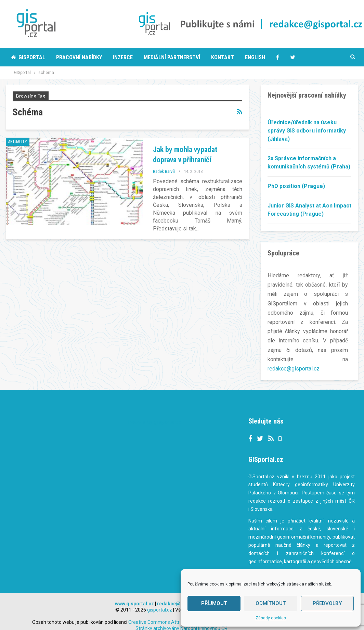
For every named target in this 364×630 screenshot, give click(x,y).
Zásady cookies (271, 618)
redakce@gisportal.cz (294, 369)
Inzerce (123, 57)
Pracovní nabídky (79, 57)
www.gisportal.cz (134, 595)
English (255, 57)
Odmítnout (271, 603)
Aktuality (18, 142)
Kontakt (223, 57)
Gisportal (28, 57)
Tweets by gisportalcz (154, 414)
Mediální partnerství (172, 57)
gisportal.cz (160, 602)
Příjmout (214, 603)
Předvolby (327, 603)
